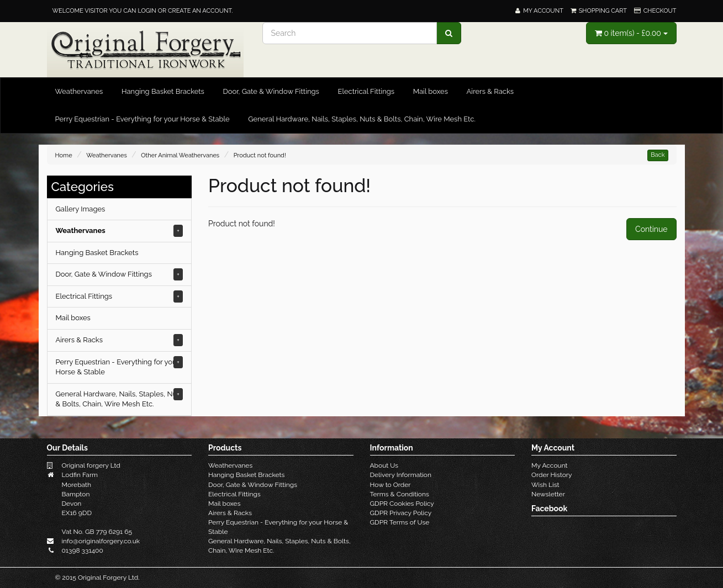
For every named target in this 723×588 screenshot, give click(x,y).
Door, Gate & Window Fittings (271, 91)
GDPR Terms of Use (400, 522)
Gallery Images (81, 209)
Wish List (545, 485)
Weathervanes (79, 91)
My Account (550, 465)
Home (64, 155)
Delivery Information (401, 475)
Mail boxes (431, 91)
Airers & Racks (490, 91)
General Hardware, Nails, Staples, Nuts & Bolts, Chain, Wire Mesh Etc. (362, 119)
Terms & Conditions (400, 494)
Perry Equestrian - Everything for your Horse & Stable (143, 119)
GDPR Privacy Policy (401, 513)
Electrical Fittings (366, 91)
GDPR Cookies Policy (402, 504)
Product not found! (260, 155)
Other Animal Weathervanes (180, 155)
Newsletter (548, 494)
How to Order (390, 485)
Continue (651, 229)
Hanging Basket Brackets (163, 91)
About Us (384, 465)
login (147, 11)
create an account (200, 11)
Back (658, 155)
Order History (552, 475)
